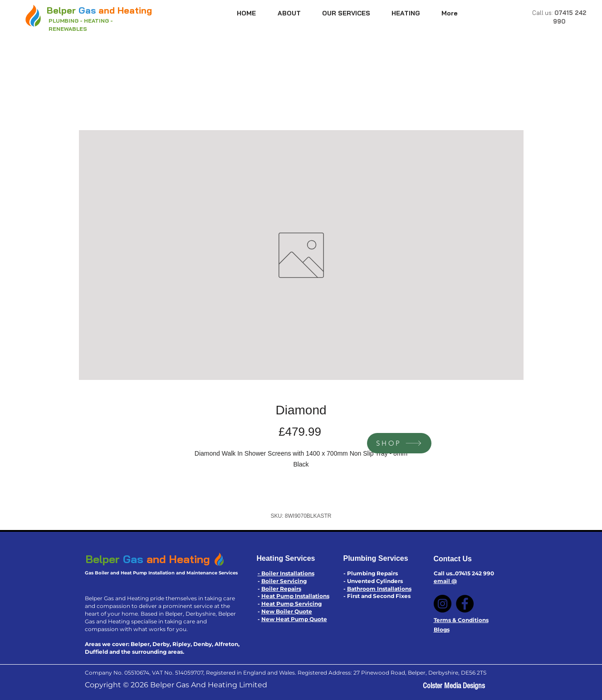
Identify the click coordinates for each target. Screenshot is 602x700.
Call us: (543, 13)
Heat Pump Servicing (291, 604)
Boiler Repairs (281, 589)
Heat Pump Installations (295, 596)
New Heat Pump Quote (294, 619)
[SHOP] (399, 443)
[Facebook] (465, 604)
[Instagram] (443, 604)
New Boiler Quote (287, 611)
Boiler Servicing (284, 581)
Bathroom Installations (379, 589)
